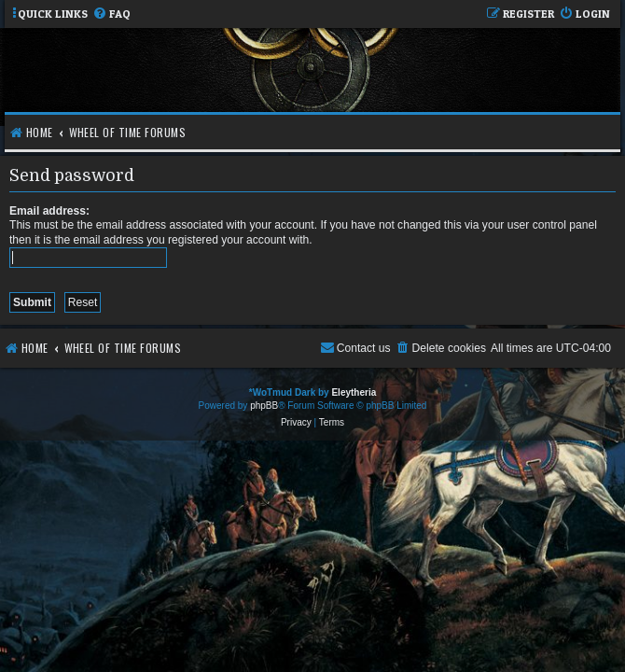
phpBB (264, 406)
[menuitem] (111, 14)
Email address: (49, 211)
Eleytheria (354, 392)
